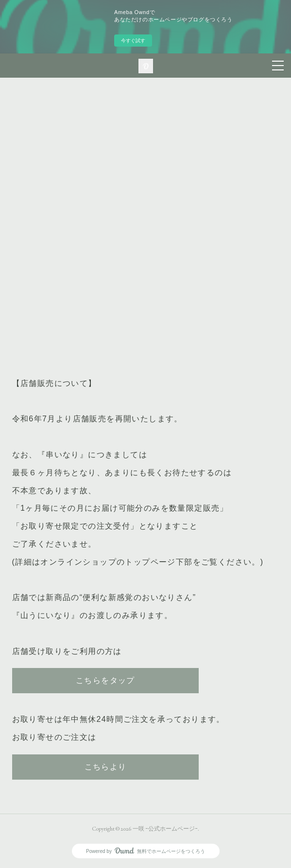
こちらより (106, 767)
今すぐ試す (133, 41)
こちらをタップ (105, 680)
